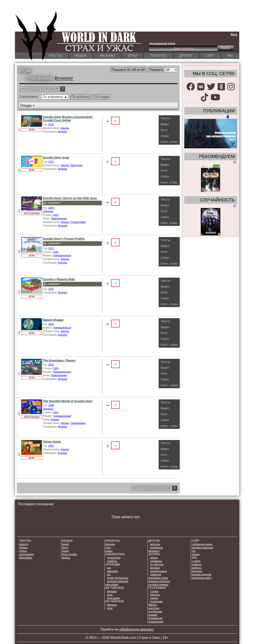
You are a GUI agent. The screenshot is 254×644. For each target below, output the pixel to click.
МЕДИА (83, 56)
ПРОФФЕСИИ (156, 618)
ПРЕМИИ (153, 615)
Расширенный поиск (162, 44)
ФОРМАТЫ (154, 551)
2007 (51, 289)
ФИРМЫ (153, 605)
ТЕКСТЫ (58, 56)
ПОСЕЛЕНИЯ (156, 602)
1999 (51, 405)
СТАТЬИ (23, 551)
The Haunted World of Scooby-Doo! (68, 401)
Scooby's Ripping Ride (59, 279)
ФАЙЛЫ (66, 558)
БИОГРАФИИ (26, 558)
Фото (164, 130)
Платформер (78, 423)
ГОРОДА (154, 598)
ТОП (194, 551)
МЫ (232, 56)
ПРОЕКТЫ (160, 56)
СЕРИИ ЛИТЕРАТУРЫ (118, 578)
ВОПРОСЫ (197, 568)
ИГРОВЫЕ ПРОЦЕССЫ (159, 581)
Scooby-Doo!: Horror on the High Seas (70, 198)
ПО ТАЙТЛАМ (157, 564)
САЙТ (212, 56)
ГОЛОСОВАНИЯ (27, 554)
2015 (51, 248)
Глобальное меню (202, 544)
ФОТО (65, 548)
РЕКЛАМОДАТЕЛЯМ (202, 575)
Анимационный (62, 256)
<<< (24, 89)
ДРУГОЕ (188, 56)
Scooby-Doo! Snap (56, 158)
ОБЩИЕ (154, 558)
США (56, 215)
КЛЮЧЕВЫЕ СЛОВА (158, 578)
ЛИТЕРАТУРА (114, 558)
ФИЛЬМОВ (112, 571)
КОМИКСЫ (112, 561)
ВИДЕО (66, 544)
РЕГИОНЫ (155, 595)
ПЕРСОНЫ (155, 544)
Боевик (55, 420)
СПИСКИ (196, 554)
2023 (51, 162)
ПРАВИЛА (197, 564)
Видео (165, 124)
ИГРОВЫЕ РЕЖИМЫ (158, 585)
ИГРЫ (132, 56)
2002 (51, 324)
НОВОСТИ (24, 544)
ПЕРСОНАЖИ (112, 585)
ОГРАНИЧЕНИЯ (156, 622)
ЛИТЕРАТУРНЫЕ (159, 571)
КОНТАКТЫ (197, 571)
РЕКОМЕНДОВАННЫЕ (202, 548)
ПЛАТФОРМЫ (156, 612)
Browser (64, 78)
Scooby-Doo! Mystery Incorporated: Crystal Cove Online (68, 119)
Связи (165, 136)
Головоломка (78, 222)
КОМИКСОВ (156, 575)
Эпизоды (48, 211)
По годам (102, 97)
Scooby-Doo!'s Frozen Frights (64, 239)
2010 (51, 125)
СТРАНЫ (154, 591)
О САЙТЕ (196, 561)
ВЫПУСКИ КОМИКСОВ (118, 581)
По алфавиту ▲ (55, 97)
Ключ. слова (169, 142)
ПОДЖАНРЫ (156, 561)
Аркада (65, 128)
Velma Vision (52, 442)
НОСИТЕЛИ (154, 608)
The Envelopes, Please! (59, 360)
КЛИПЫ (109, 551)
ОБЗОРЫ (23, 548)
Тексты (166, 118)
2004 (51, 208)
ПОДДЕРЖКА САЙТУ (202, 578)
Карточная (77, 165)
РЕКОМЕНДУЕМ (217, 156)
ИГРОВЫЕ (155, 568)
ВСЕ (109, 568)
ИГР (109, 575)
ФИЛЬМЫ (107, 56)
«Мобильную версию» (136, 629)
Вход (234, 34)
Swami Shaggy (53, 320)
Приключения (59, 219)
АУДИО (66, 551)
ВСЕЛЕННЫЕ (157, 548)
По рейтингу (81, 97)
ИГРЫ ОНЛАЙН (70, 554)
